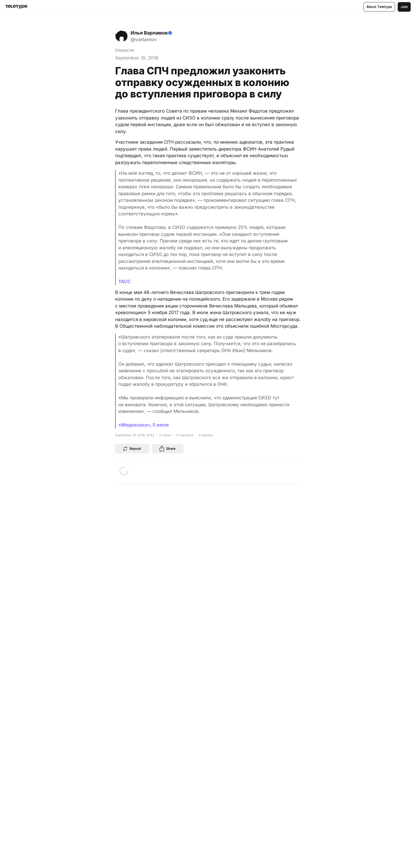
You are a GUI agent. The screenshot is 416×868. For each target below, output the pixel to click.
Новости (125, 50)
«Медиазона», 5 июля (144, 425)
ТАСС (125, 281)
